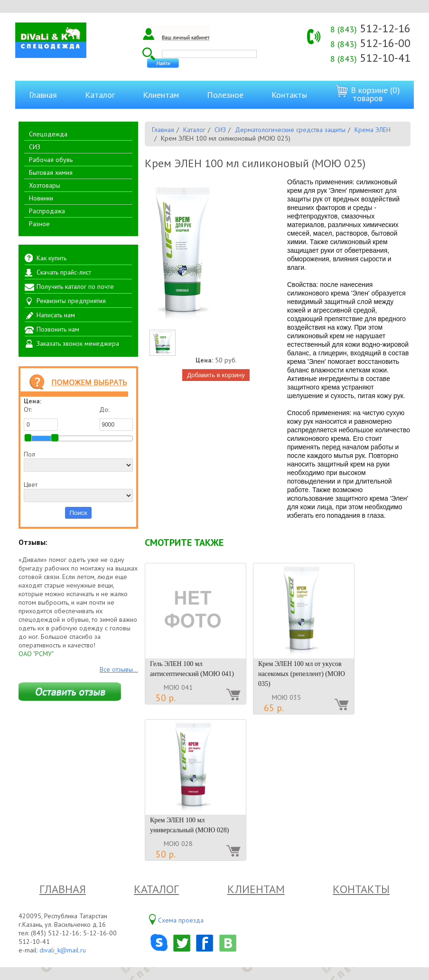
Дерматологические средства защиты (290, 130)
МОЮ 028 (178, 844)
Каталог (100, 95)
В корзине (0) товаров (368, 94)
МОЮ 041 (178, 687)
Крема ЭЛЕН (373, 130)
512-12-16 (370, 28)
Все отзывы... (119, 669)
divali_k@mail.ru (63, 950)
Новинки (41, 198)
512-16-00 (370, 43)
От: (41, 418)
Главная (43, 95)
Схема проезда (181, 920)
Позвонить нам (58, 329)
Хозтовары (45, 185)
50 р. (166, 698)
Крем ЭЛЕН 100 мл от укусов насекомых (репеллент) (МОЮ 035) (302, 674)
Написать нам (56, 315)
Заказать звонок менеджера (78, 343)
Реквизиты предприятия (71, 301)
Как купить (51, 258)
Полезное (225, 95)
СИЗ (35, 147)
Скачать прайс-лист (64, 272)
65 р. (274, 708)
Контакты (289, 95)
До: (116, 418)
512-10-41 (370, 58)
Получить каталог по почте (75, 286)
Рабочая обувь (51, 160)
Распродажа (47, 211)
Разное (39, 224)
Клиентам (161, 95)
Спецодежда (48, 134)
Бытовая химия (51, 172)
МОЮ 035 (286, 697)
